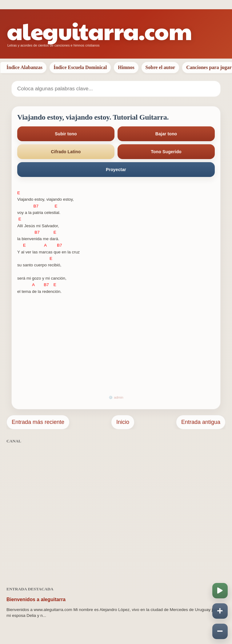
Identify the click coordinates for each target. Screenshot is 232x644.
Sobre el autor (160, 67)
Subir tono (66, 134)
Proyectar (116, 170)
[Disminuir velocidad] (220, 631)
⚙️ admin (116, 397)
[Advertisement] (116, 512)
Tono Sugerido (166, 152)
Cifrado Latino (66, 152)
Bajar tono (166, 134)
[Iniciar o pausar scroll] (220, 591)
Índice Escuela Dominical (80, 67)
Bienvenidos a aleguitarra (36, 599)
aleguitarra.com (99, 31)
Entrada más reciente (38, 422)
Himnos (126, 67)
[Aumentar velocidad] (220, 611)
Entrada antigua (201, 422)
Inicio (123, 422)
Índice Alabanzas (24, 67)
